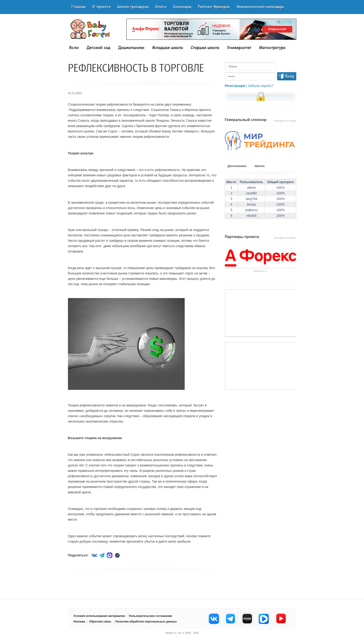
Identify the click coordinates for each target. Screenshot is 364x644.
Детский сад (98, 47)
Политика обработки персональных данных (146, 622)
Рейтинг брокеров (214, 6)
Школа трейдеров (133, 6)
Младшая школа (167, 47)
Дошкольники (131, 47)
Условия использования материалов (99, 616)
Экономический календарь (260, 6)
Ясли (74, 47)
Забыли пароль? (261, 86)
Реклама (79, 622)
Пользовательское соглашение (151, 616)
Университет (239, 47)
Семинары (182, 6)
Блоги (161, 6)
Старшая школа (205, 47)
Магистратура (272, 47)
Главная (78, 6)
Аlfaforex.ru (260, 271)
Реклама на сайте (285, 121)
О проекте (101, 6)
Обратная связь (100, 622)
